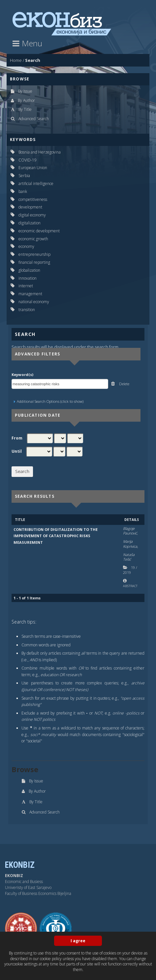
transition (27, 310)
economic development (39, 231)
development (30, 207)
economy (26, 246)
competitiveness (33, 199)
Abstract (130, 586)
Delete (124, 384)
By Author (26, 100)
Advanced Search (34, 119)
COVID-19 (28, 160)
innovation (28, 278)
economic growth (33, 239)
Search (33, 60)
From (17, 438)
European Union (33, 168)
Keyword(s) (22, 374)
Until (17, 451)
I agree (78, 941)
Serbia (24, 176)
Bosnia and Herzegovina (40, 152)
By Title (25, 109)
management (30, 294)
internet (26, 286)
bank (23, 191)
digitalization (30, 223)
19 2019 (130, 570)
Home (16, 60)
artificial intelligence (36, 184)
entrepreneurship (34, 254)
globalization (29, 270)
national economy (34, 302)
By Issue (25, 91)
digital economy (32, 215)
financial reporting (34, 262)
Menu (27, 43)
